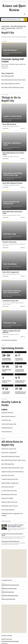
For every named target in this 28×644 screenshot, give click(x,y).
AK (5, 2)
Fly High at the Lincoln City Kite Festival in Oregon (12, 534)
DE (19, 2)
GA (24, 2)
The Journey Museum (8, 510)
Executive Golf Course (9, 242)
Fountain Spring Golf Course (13, 60)
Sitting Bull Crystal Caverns (10, 506)
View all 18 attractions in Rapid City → (10, 340)
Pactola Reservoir (7, 432)
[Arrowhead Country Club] (14, 290)
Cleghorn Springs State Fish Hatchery (11, 332)
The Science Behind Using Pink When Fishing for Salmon (16, 526)
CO (15, 2)
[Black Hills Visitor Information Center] (14, 200)
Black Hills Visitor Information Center (13, 87)
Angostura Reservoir (7, 413)
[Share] (23, 128)
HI (26, 2)
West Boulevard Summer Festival (9, 588)
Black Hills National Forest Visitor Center (14, 80)
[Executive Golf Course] (14, 231)
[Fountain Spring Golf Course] (14, 50)
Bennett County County (7, 639)
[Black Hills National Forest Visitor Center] (14, 142)
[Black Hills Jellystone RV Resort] (14, 172)
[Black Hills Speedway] (14, 113)
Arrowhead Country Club (10, 301)
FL (22, 2)
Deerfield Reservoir (7, 428)
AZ (7, 2)
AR (10, 2)
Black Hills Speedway (8, 76)
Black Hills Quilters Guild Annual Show (10, 585)
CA (12, 2)
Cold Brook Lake (6, 420)
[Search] (25, 20)
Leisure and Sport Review (14, 8)
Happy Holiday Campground (10, 483)
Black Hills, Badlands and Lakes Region (10, 641)
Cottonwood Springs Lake (9, 424)
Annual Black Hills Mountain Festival (10, 595)
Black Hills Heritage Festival (8, 592)
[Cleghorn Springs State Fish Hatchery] (14, 320)
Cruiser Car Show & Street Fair (8, 599)
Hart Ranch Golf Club (8, 487)
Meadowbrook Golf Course (9, 494)
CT (17, 2)
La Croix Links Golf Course (9, 491)
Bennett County (11, 28)
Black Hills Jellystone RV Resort (11, 84)
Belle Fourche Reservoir (8, 416)
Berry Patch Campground (11, 272)
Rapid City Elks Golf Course (9, 502)
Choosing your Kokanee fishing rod (10, 541)
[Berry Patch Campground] (14, 261)
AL (3, 2)
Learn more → (5, 68)
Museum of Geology (7, 498)
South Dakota (5, 26)
